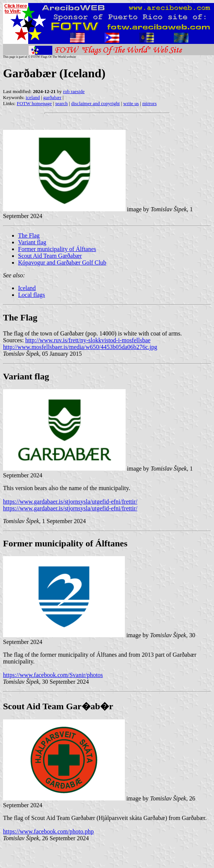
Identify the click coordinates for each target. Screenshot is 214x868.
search (61, 103)
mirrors (149, 103)
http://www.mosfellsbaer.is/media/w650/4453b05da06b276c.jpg (80, 347)
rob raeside (74, 91)
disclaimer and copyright (95, 103)
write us (131, 103)
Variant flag (32, 242)
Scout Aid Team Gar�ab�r (58, 706)
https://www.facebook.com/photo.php (48, 831)
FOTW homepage (34, 103)
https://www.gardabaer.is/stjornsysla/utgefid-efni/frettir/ (70, 502)
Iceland (27, 288)
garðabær (52, 97)
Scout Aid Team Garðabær (50, 256)
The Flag (29, 235)
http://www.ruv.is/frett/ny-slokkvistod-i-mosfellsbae (88, 340)
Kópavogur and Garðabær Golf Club (62, 263)
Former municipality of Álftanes (57, 249)
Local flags (32, 295)
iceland (33, 97)
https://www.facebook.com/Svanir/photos (53, 675)
